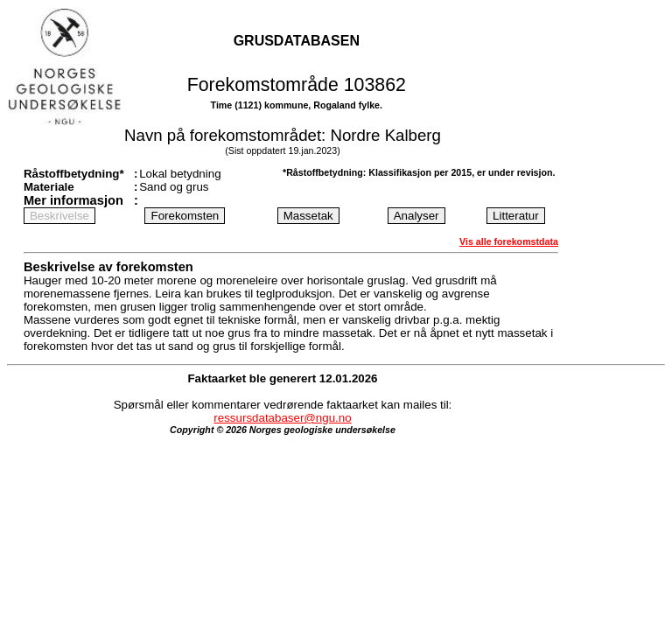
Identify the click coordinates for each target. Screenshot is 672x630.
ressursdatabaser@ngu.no (282, 418)
